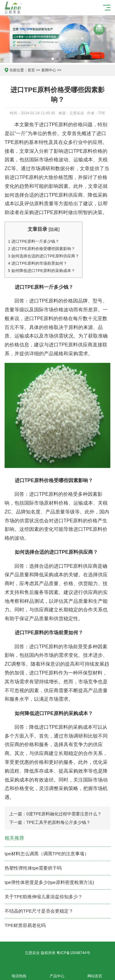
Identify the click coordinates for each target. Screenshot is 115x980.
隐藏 (54, 229)
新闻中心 (49, 70)
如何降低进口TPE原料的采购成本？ (42, 271)
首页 (31, 70)
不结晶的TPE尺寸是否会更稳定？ (39, 911)
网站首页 (95, 973)
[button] (53, 59)
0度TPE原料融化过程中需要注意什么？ (64, 814)
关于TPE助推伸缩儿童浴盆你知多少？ (44, 897)
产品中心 (57, 973)
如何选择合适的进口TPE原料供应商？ (44, 256)
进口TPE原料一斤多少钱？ (34, 241)
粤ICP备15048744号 (73, 953)
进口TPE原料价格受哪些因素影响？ (42, 249)
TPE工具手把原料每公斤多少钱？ (58, 822)
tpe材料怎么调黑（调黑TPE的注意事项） (47, 854)
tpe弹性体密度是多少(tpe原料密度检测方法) (49, 882)
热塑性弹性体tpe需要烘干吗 (33, 868)
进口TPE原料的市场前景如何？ (38, 263)
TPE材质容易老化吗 (25, 925)
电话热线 (19, 973)
